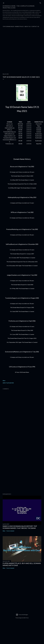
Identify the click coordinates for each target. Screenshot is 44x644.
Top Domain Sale (10, 383)
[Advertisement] (17, 23)
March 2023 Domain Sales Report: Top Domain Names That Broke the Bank (20, 527)
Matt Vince (26, 618)
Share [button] (4, 381)
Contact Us (35, 26)
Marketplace (19, 26)
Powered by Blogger (22, 615)
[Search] (40, 3)
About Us (27, 26)
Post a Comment (10, 531)
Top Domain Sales (8, 26)
